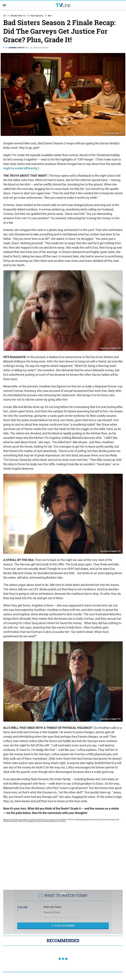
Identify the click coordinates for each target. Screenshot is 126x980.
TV (5, 16)
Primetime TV (18, 16)
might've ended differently (20, 168)
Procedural (37, 16)
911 (50, 16)
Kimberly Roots (17, 48)
